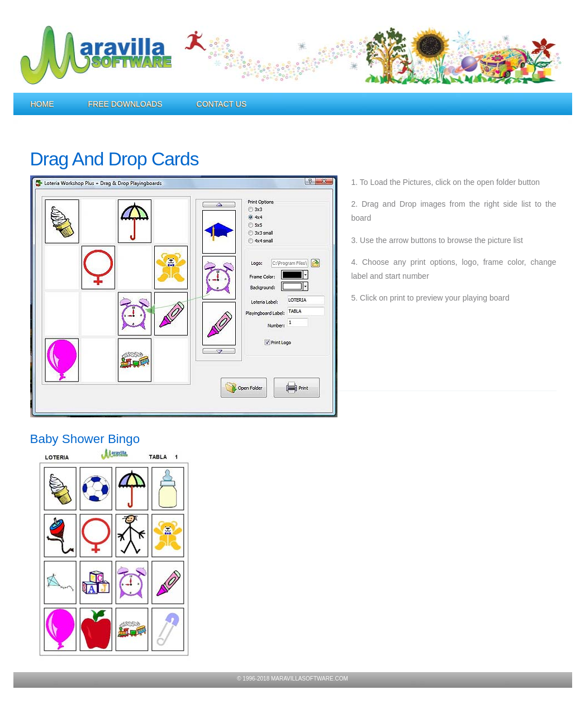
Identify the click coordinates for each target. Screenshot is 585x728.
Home (42, 104)
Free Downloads (125, 104)
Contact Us (222, 104)
